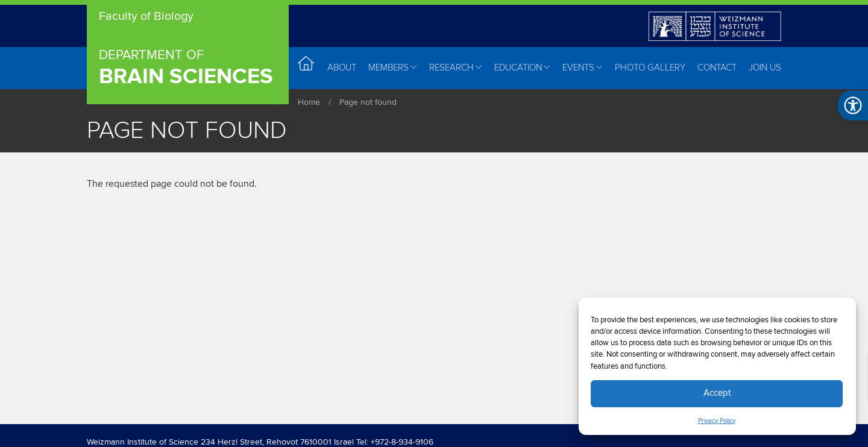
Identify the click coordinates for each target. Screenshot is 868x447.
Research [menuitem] (456, 67)
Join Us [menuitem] (765, 68)
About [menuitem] (342, 68)
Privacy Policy (717, 421)
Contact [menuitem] (717, 68)
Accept (717, 393)
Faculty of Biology (146, 17)
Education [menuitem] (522, 67)
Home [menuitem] (307, 67)
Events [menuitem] (583, 67)
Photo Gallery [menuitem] (650, 68)
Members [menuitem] (393, 67)
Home (309, 102)
